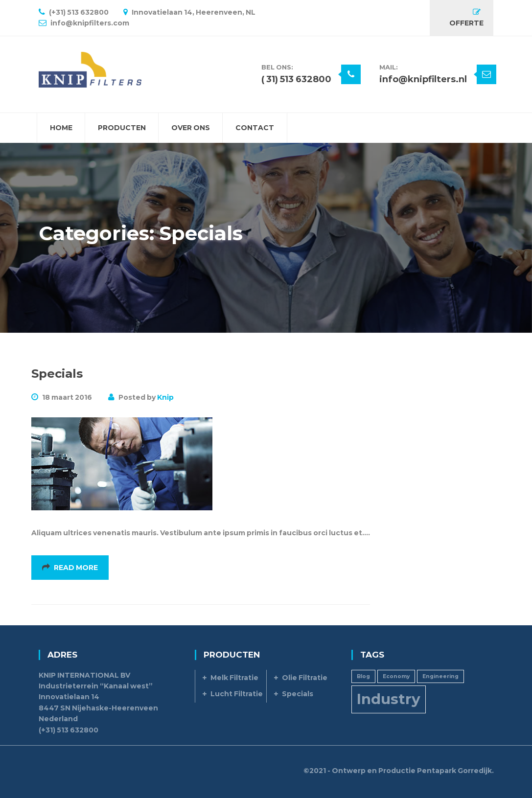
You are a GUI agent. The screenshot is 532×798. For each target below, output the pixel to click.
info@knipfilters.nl (423, 79)
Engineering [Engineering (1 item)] (440, 676)
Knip (165, 397)
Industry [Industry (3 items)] (389, 699)
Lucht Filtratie (237, 694)
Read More (70, 568)
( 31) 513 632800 (296, 79)
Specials (57, 374)
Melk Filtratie (234, 678)
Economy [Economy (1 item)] (396, 676)
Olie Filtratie (305, 678)
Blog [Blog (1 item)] (363, 676)
